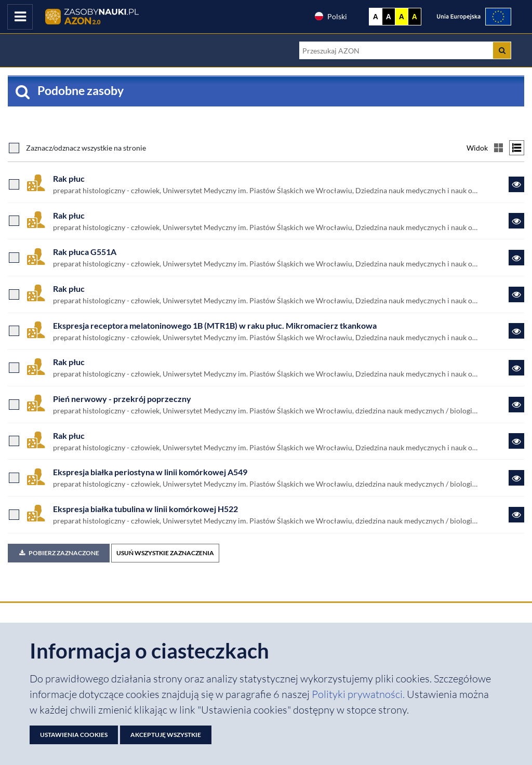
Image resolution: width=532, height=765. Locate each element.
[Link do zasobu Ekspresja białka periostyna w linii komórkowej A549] (516, 478)
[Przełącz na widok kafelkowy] (498, 148)
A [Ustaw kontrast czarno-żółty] (415, 17)
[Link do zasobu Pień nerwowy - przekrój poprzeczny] (516, 405)
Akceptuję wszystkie (166, 735)
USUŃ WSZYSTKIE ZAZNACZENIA (165, 553)
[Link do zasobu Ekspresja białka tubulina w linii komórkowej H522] (516, 515)
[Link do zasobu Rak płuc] (516, 184)
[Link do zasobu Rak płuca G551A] (516, 258)
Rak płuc (69, 178)
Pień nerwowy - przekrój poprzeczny (122, 399)
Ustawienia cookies (74, 735)
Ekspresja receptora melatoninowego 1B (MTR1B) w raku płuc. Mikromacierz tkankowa (215, 325)
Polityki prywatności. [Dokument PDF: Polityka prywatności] (359, 694)
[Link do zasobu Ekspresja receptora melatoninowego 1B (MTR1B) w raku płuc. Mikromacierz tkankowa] (516, 331)
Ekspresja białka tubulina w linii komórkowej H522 (145, 509)
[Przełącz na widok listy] (517, 148)
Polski (330, 16)
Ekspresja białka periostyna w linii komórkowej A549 (150, 472)
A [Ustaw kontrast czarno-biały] (389, 17)
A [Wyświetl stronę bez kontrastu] (376, 17)
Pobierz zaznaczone (59, 553)
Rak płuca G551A (85, 252)
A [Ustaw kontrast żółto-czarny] (402, 17)
